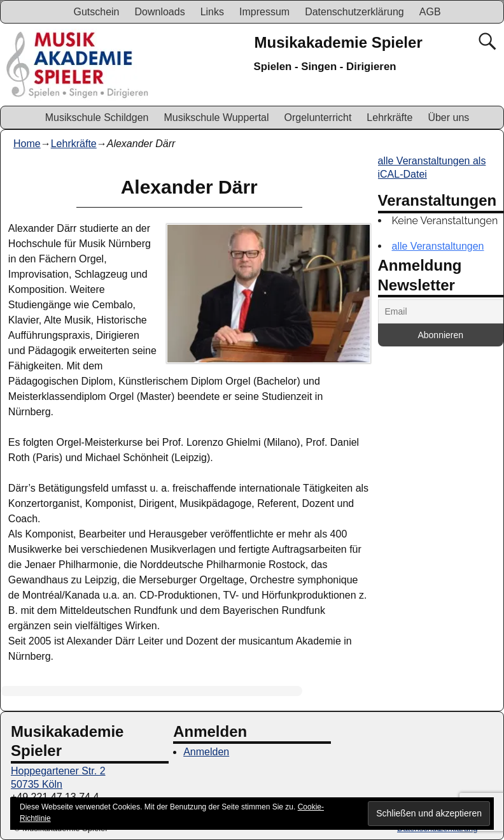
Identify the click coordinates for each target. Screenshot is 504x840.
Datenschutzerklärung (354, 12)
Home (27, 144)
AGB (430, 12)
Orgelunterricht (318, 117)
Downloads (159, 12)
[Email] (441, 311)
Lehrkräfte (389, 117)
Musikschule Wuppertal (216, 117)
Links (212, 12)
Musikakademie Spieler (339, 42)
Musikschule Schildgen (97, 117)
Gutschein (96, 12)
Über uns (448, 117)
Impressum (264, 12)
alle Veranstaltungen (438, 246)
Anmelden (206, 752)
